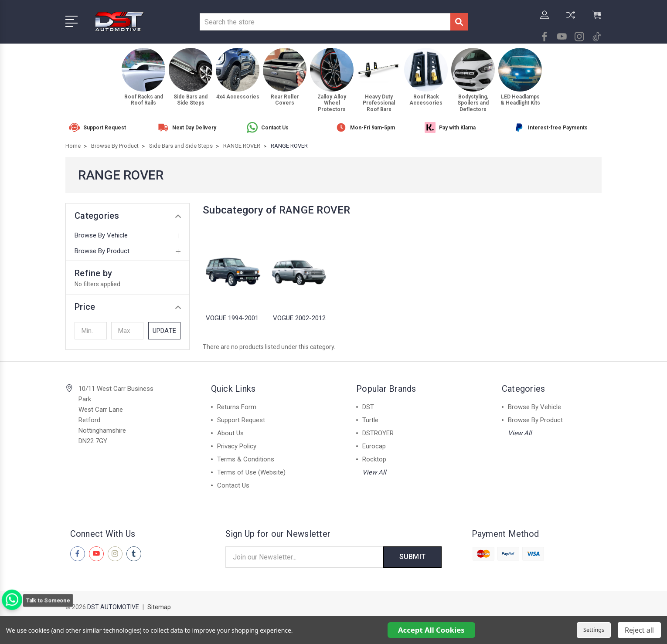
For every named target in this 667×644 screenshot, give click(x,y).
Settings (594, 630)
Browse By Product (102, 251)
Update (164, 331)
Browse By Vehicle (101, 235)
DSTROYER (378, 433)
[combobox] (325, 22)
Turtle (370, 420)
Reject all (639, 630)
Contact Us (233, 485)
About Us (230, 433)
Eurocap (374, 446)
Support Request (241, 420)
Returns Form (237, 407)
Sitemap (159, 607)
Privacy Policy (237, 446)
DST (368, 407)
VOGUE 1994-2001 (232, 318)
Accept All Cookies (431, 630)
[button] (128, 307)
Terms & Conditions (246, 459)
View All (374, 472)
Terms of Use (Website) (251, 472)
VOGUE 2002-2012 (299, 318)
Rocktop (374, 459)
